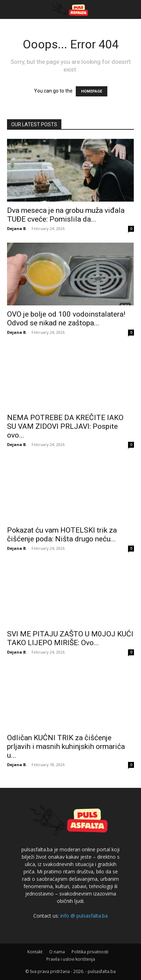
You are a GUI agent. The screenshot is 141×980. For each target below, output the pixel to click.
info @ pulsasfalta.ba (84, 916)
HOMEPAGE (92, 91)
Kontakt (35, 952)
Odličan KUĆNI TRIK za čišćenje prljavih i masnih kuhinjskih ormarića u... (66, 746)
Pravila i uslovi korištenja (71, 959)
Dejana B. (17, 228)
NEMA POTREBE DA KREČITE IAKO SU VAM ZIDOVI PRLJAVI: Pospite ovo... (65, 426)
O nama (57, 952)
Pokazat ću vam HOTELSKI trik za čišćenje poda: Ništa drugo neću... (62, 535)
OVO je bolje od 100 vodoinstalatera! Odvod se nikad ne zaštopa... (66, 319)
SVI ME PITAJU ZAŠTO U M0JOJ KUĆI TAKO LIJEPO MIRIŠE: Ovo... (70, 638)
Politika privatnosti (90, 952)
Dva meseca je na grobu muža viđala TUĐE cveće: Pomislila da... (66, 215)
